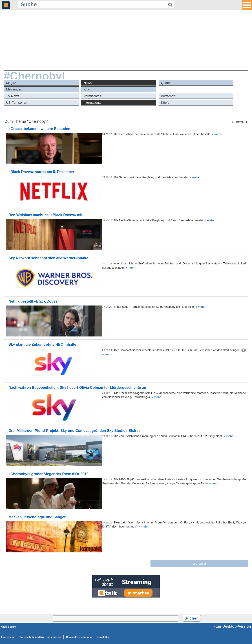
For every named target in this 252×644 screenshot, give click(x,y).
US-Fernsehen (17, 103)
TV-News (13, 96)
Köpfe (165, 103)
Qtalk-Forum (9, 627)
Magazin (12, 83)
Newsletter (103, 637)
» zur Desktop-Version (232, 626)
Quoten (166, 83)
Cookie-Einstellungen (79, 637)
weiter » (199, 564)
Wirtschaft (168, 96)
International (92, 103)
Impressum (8, 637)
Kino (87, 89)
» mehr (217, 134)
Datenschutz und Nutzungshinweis (40, 637)
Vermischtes (92, 96)
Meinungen (14, 89)
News (88, 83)
